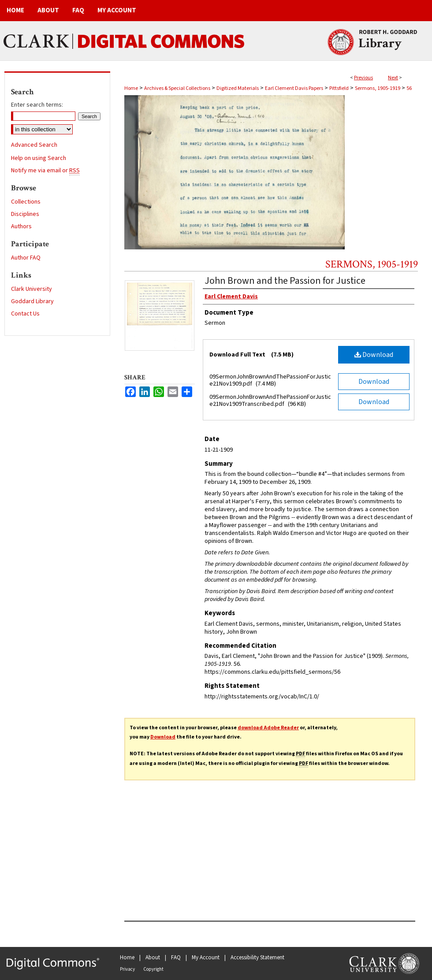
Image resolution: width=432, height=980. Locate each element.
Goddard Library (32, 301)
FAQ (176, 958)
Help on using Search (39, 158)
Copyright (153, 969)
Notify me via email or (45, 171)
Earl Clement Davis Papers (294, 88)
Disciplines (25, 214)
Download (374, 355)
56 (409, 88)
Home (131, 88)
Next (393, 78)
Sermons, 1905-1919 (378, 88)
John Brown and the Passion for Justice (285, 281)
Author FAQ (26, 258)
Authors (21, 226)
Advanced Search (34, 145)
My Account (206, 958)
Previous (363, 78)
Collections (26, 202)
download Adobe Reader (268, 728)
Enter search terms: (37, 105)
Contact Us (25, 314)
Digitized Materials (238, 88)
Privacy (127, 969)
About (153, 958)
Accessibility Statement (257, 958)
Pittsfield (339, 88)
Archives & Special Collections (177, 88)
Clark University (32, 289)
